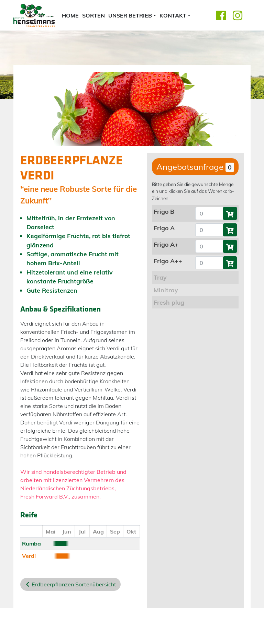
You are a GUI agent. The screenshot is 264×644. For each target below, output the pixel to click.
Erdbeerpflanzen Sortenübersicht (74, 584)
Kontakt (173, 15)
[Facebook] (221, 15)
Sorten (93, 15)
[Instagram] (238, 15)
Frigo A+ (166, 244)
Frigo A (164, 228)
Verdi (29, 556)
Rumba (31, 543)
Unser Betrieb (130, 15)
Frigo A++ (168, 261)
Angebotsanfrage (195, 167)
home (70, 15)
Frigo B (164, 211)
